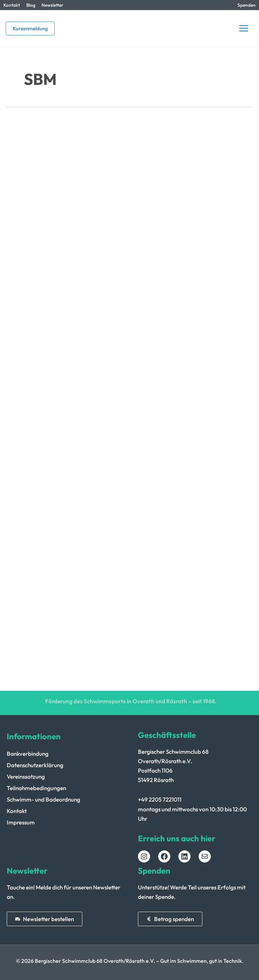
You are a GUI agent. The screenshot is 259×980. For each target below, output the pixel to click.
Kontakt (12, 5)
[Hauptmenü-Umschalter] (244, 28)
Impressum (21, 822)
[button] (30, 28)
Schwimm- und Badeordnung (44, 799)
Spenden (247, 5)
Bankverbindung (28, 754)
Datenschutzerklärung (35, 765)
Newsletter (52, 5)
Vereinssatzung (26, 776)
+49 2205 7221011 (160, 799)
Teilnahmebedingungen (36, 788)
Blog (31, 5)
